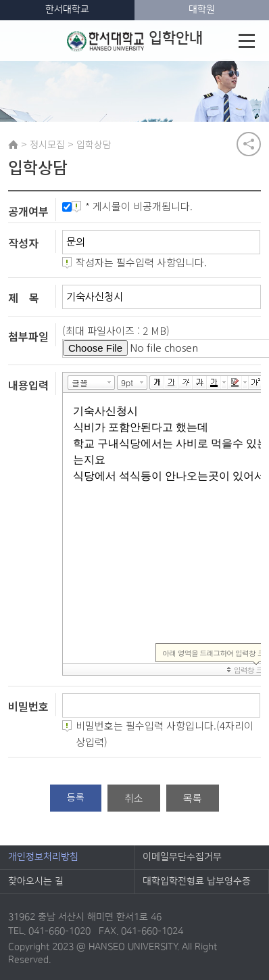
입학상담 (94, 144)
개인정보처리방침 (43, 857)
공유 (249, 144)
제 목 (24, 298)
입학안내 (135, 41)
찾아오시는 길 (36, 881)
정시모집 (47, 144)
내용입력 (28, 384)
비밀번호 (28, 706)
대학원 (202, 9)
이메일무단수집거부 (182, 857)
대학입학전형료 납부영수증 (197, 881)
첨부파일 (28, 336)
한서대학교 (67, 9)
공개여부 (28, 211)
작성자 (23, 243)
